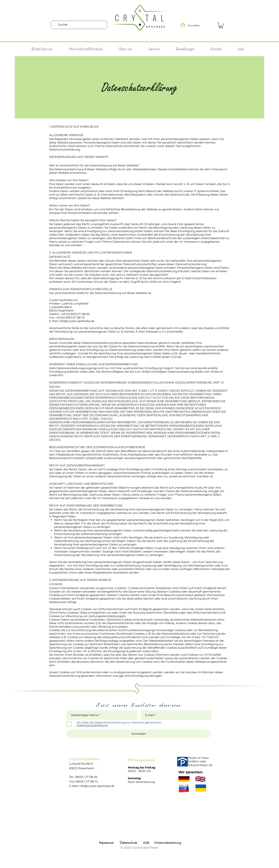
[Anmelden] (139, 734)
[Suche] (79, 25)
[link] (221, 25)
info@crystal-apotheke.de (97, 786)
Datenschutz (129, 843)
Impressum (106, 843)
